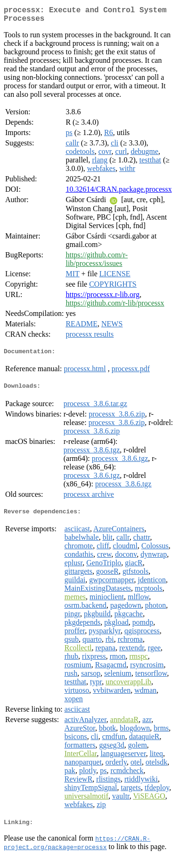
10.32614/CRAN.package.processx (118, 193)
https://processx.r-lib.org (102, 298)
